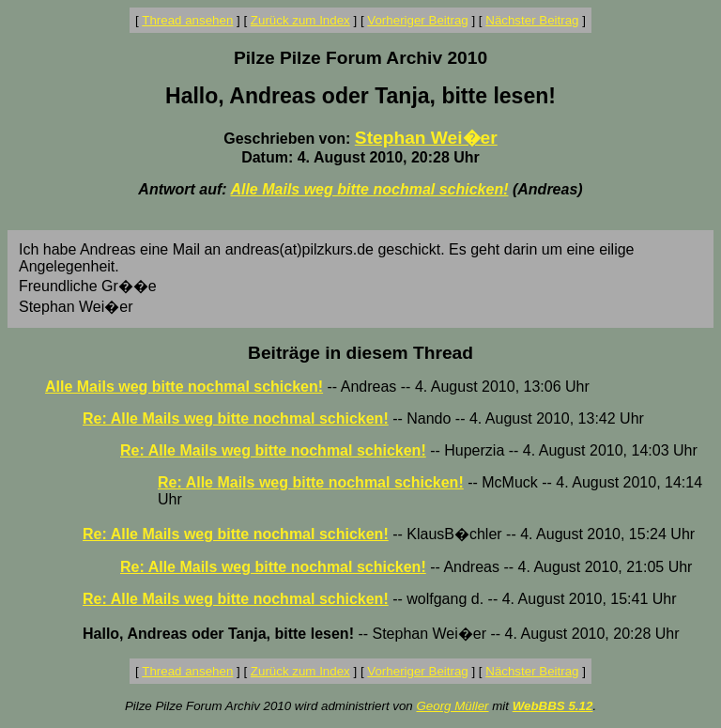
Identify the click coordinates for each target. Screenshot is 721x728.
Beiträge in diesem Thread (360, 353)
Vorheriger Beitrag (417, 20)
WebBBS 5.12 (553, 706)
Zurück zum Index (300, 20)
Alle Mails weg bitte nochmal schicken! (369, 189)
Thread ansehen (187, 20)
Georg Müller (452, 706)
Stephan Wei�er (426, 138)
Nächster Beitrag (532, 20)
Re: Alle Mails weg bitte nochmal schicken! (236, 418)
